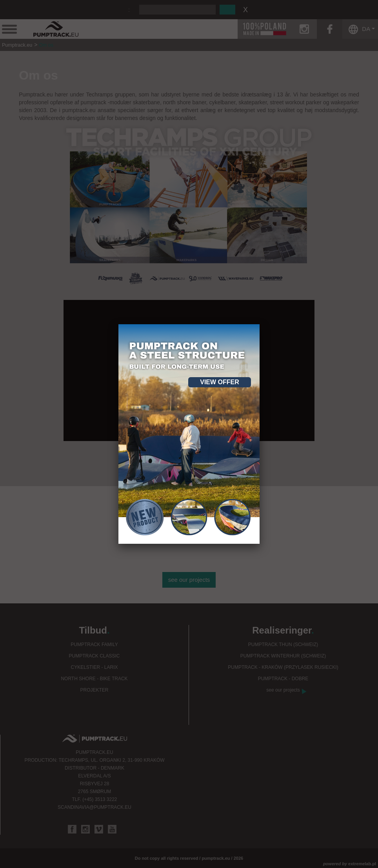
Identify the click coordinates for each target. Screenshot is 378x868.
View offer (220, 382)
